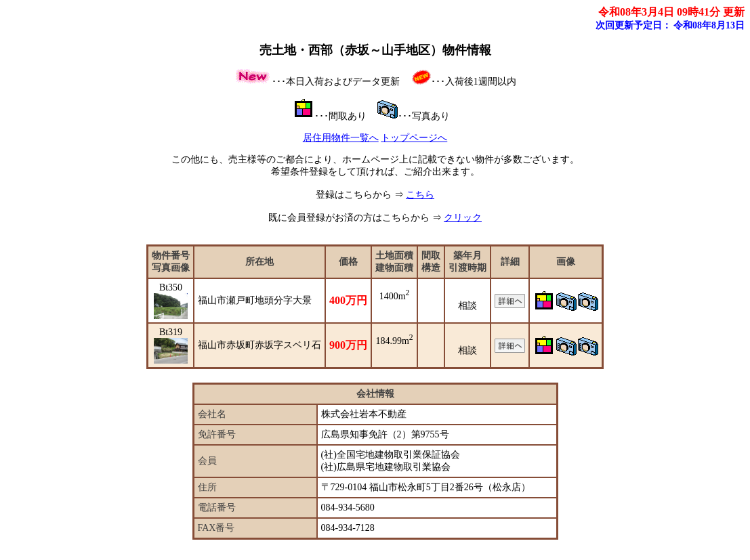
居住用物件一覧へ (341, 138)
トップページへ (414, 138)
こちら (420, 195)
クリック (463, 218)
